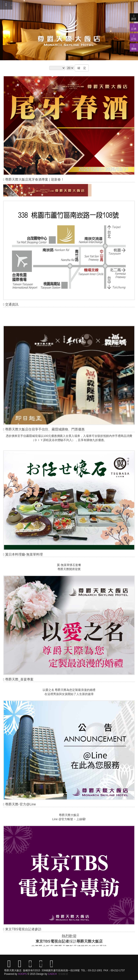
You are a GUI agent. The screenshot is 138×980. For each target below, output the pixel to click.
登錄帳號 (63, 974)
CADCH (52, 974)
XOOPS (22, 974)
